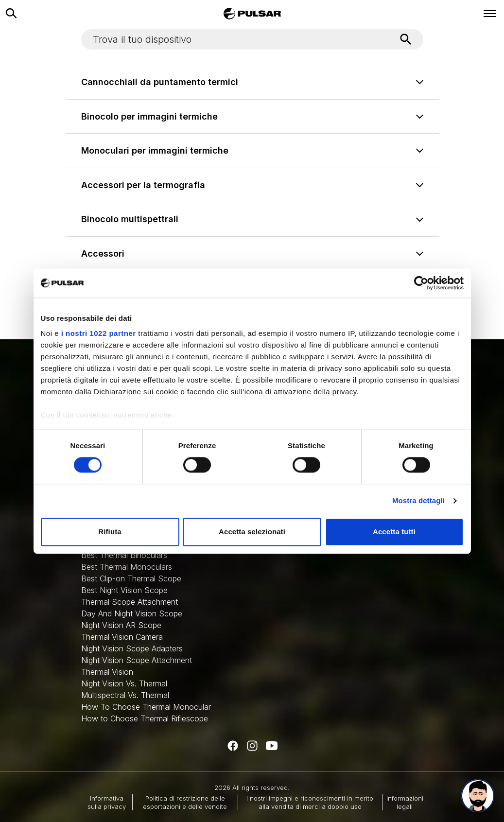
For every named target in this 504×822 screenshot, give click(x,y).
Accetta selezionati (252, 532)
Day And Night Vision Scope (132, 613)
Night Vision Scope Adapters (132, 648)
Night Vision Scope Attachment (137, 660)
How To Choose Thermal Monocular (146, 707)
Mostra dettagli (418, 501)
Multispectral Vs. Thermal (125, 695)
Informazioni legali (405, 802)
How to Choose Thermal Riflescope (145, 718)
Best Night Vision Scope (124, 590)
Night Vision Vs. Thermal (124, 683)
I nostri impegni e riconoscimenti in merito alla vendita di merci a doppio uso (310, 802)
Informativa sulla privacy (107, 802)
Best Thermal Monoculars (127, 567)
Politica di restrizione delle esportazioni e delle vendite (185, 802)
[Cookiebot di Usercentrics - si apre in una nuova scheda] (421, 283)
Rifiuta (110, 532)
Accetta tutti (394, 532)
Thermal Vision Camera (122, 637)
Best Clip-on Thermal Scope (131, 578)
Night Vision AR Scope (121, 625)
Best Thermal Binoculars (124, 555)
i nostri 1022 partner (99, 333)
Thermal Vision (107, 672)
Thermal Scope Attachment (130, 602)
